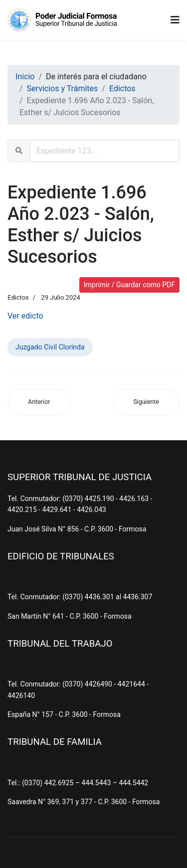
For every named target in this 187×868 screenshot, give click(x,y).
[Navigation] (175, 20)
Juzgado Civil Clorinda (50, 347)
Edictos (18, 297)
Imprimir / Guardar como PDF (129, 285)
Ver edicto (25, 316)
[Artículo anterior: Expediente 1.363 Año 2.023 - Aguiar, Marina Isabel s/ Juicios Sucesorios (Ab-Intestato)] (39, 402)
